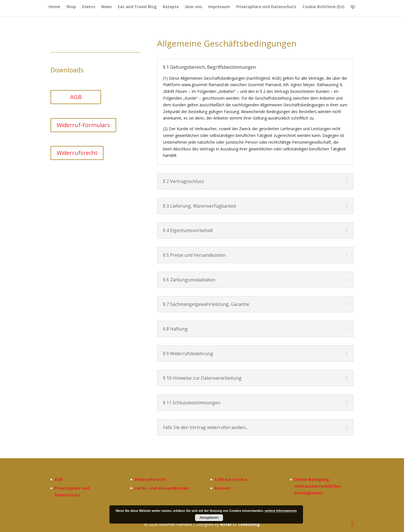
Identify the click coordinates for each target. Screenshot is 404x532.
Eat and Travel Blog (137, 7)
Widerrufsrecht (77, 153)
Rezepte (171, 7)
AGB (76, 97)
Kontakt (223, 488)
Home (54, 7)
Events (89, 7)
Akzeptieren (209, 518)
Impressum (219, 7)
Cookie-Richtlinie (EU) (323, 7)
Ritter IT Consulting (240, 524)
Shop (71, 7)
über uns (193, 7)
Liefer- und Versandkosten (162, 488)
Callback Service (231, 479)
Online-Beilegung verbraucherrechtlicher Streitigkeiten (317, 486)
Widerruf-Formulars (83, 125)
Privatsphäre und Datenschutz (266, 7)
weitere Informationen (281, 511)
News (106, 7)
